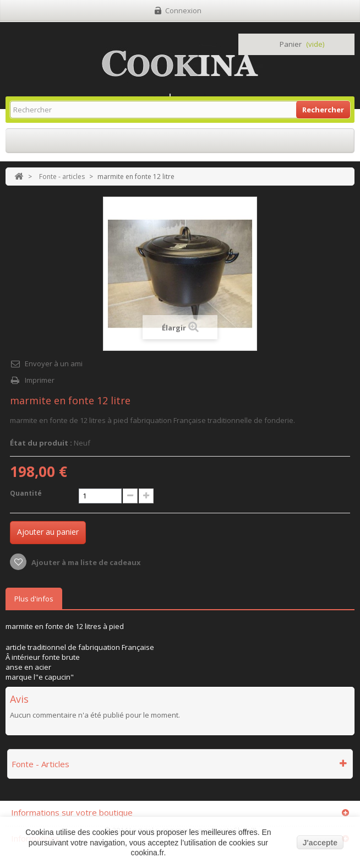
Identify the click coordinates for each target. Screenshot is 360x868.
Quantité (26, 493)
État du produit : (41, 443)
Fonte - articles (62, 177)
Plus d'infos (34, 599)
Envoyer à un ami (54, 364)
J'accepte (320, 843)
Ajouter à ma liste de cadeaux (85, 562)
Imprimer (40, 380)
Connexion (183, 10)
